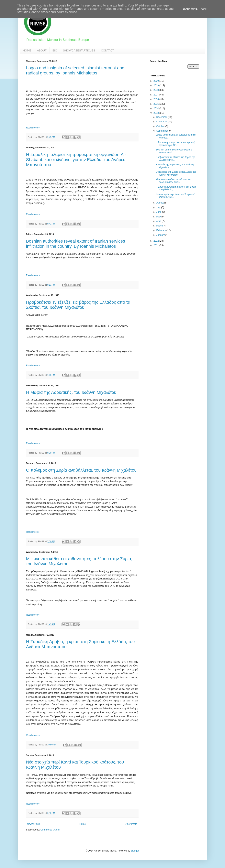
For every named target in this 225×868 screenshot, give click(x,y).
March (160, 226)
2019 (156, 85)
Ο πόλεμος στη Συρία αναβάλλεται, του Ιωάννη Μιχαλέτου (81, 470)
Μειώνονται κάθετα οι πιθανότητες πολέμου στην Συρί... (173, 181)
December (162, 117)
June (159, 212)
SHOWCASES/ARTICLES (79, 50)
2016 (156, 99)
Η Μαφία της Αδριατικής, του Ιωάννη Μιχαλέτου (71, 392)
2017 (156, 95)
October (161, 126)
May (159, 217)
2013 (156, 113)
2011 (156, 245)
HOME (27, 50)
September (162, 131)
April (159, 221)
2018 (156, 90)
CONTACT (108, 50)
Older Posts (131, 824)
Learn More (190, 9)
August (160, 203)
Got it (205, 9)
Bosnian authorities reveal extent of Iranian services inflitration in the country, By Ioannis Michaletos (76, 244)
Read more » (33, 128)
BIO (55, 50)
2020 (156, 81)
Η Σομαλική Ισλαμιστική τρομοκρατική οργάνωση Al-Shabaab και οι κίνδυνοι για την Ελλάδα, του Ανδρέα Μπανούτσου (76, 160)
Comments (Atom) (50, 830)
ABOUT (42, 50)
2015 (156, 104)
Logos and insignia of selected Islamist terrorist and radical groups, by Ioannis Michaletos (75, 70)
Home (83, 824)
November (162, 122)
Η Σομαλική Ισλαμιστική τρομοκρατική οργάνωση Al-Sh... (175, 144)
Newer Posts (34, 824)
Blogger (135, 851)
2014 (156, 108)
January (161, 235)
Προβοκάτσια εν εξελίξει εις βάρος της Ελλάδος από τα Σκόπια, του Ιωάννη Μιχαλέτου (78, 305)
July (159, 207)
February (161, 230)
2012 (156, 241)
